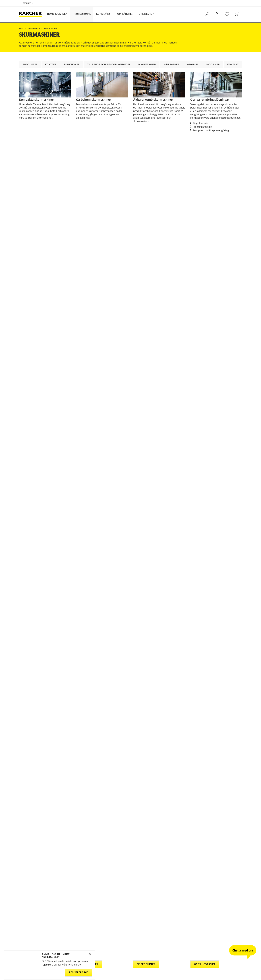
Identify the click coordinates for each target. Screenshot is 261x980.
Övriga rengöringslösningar (210, 100)
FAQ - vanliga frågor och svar (149, 874)
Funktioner (72, 65)
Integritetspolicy (85, 927)
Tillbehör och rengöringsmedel (109, 65)
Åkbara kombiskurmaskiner (153, 100)
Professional (82, 14)
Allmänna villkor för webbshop (36, 874)
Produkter (30, 65)
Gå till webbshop (28, 879)
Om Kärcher (125, 14)
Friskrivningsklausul (87, 918)
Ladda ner (213, 65)
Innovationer (147, 65)
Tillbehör (105, 361)
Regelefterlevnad (85, 931)
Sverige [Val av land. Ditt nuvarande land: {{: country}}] (28, 3)
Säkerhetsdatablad (143, 887)
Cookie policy (83, 910)
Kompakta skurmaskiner (37, 100)
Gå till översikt (205, 140)
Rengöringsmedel (35, 404)
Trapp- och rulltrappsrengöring (211, 131)
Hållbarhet (171, 65)
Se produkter (32, 140)
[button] (28, 497)
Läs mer (104, 718)
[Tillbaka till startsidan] (32, 14)
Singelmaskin (200, 123)
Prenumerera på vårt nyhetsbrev (208, 883)
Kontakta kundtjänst (144, 883)
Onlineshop (146, 14)
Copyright (81, 914)
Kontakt (51, 65)
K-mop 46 (192, 65)
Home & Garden (57, 14)
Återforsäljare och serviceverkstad (152, 892)
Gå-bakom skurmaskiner (94, 100)
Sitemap (195, 887)
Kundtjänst (104, 14)
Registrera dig (79, 972)
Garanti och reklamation (146, 879)
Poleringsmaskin (202, 127)
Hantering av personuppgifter (92, 923)
